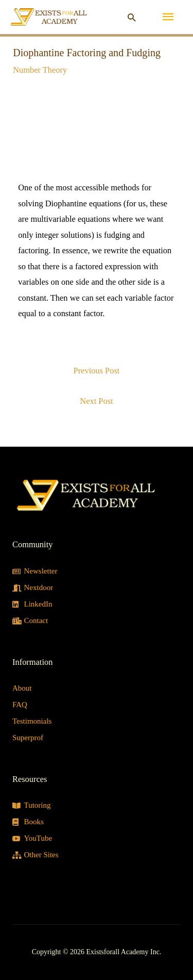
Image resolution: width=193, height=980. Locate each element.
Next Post (96, 401)
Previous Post (97, 371)
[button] (131, 17)
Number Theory (40, 70)
